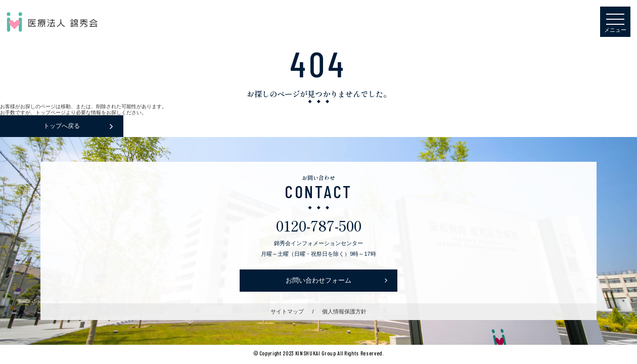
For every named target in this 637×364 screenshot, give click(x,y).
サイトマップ (287, 311)
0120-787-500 (319, 225)
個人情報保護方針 (344, 311)
